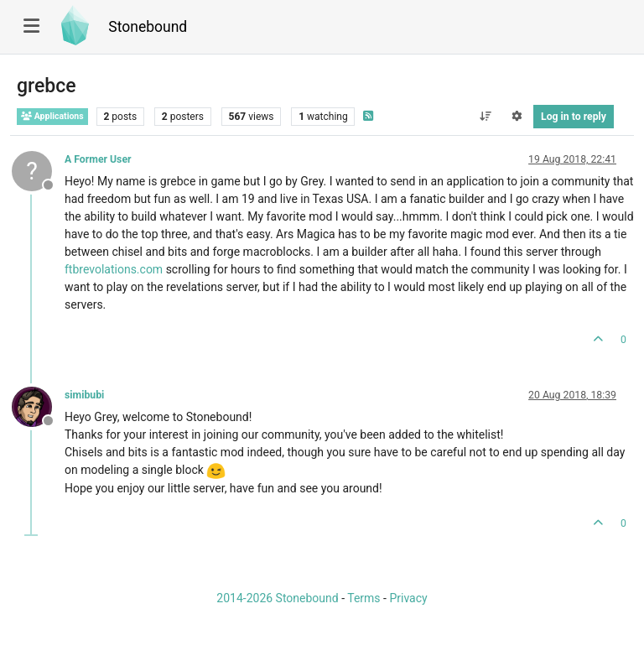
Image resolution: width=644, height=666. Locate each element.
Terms (364, 598)
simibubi (84, 395)
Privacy (408, 598)
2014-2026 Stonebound (277, 598)
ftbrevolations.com (114, 269)
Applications (52, 116)
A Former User (98, 159)
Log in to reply (574, 117)
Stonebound (148, 27)
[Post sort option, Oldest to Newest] (485, 117)
